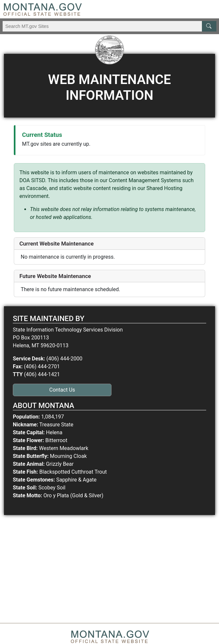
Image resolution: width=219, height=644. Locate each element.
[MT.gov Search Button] (209, 26)
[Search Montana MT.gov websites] (110, 26)
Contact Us (62, 390)
